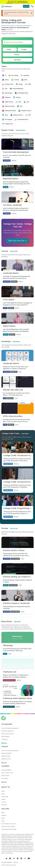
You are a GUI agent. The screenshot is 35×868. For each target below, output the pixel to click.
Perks (3, 818)
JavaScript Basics (6, 770)
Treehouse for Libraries (8, 826)
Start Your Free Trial (18, 241)
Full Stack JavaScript (7, 731)
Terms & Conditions (7, 862)
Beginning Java (6, 759)
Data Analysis (5, 736)
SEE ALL (4, 743)
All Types (24, 49)
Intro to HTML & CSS (7, 773)
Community (5, 797)
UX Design (4, 739)
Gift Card (4, 805)
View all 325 (14, 251)
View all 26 (17, 622)
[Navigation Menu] (32, 6)
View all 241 (16, 342)
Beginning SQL (6, 756)
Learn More (25, 434)
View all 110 (14, 528)
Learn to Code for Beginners (10, 750)
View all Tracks (20, 130)
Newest (9, 49)
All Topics (17, 55)
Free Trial (26, 6)
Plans (3, 813)
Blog (3, 794)
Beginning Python (7, 753)
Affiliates (4, 815)
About (3, 791)
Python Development (8, 734)
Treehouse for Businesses (9, 829)
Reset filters (17, 60)
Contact (4, 802)
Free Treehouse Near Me (9, 824)
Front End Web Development (10, 728)
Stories (3, 799)
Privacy (16, 862)
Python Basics (5, 775)
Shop (3, 821)
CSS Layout (5, 778)
